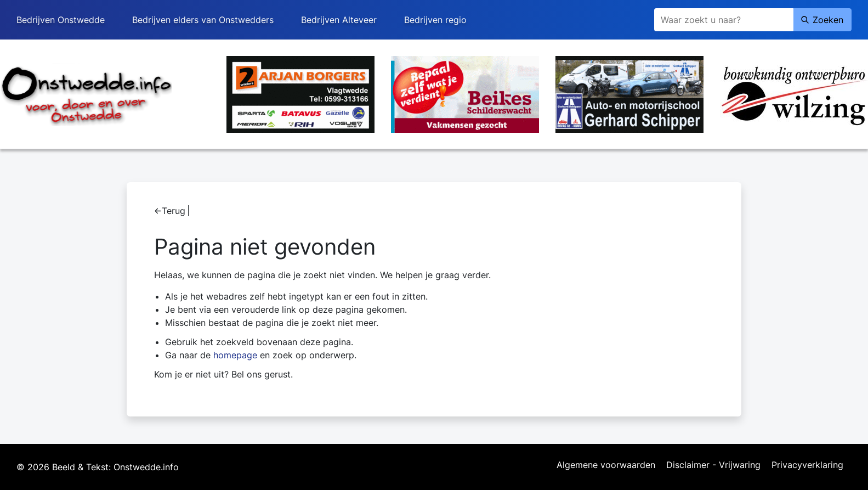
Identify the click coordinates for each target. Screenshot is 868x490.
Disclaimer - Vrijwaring (713, 465)
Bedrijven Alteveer (339, 20)
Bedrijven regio (435, 20)
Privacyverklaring (807, 465)
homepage (235, 355)
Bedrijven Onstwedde (61, 20)
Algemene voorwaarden (606, 465)
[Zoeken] (724, 20)
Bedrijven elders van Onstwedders (203, 20)
